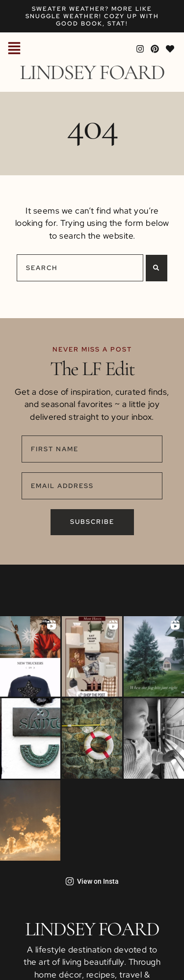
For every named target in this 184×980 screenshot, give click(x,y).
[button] (14, 49)
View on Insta (92, 881)
